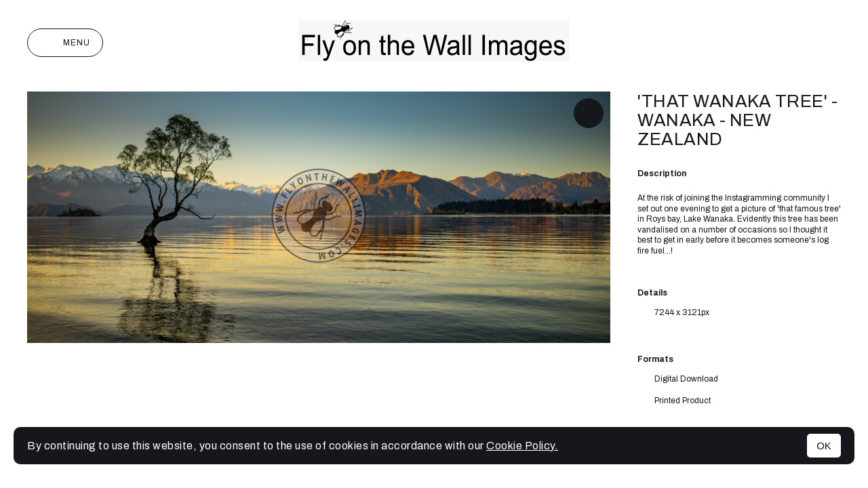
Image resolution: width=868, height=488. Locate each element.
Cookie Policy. (522, 446)
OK (824, 446)
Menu (65, 43)
